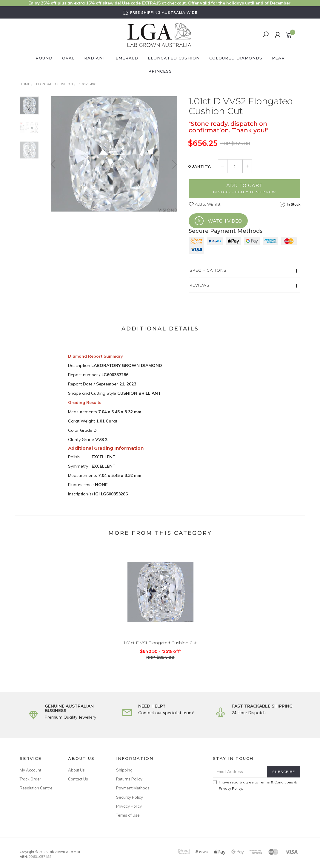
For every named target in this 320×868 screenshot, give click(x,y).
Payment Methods (133, 788)
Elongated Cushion (174, 58)
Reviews (200, 285)
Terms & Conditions (276, 782)
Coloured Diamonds (236, 58)
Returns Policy (129, 779)
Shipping (124, 770)
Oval (68, 58)
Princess (160, 71)
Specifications (208, 270)
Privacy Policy (129, 806)
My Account (30, 770)
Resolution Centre (36, 788)
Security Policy (130, 797)
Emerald (127, 58)
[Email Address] (240, 772)
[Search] (266, 35)
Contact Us (78, 779)
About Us (76, 770)
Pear (278, 58)
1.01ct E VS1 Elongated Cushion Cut (160, 648)
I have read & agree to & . (255, 785)
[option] (114, 154)
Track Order (30, 779)
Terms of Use (128, 815)
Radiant (95, 58)
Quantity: (200, 166)
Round (44, 58)
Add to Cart (244, 188)
